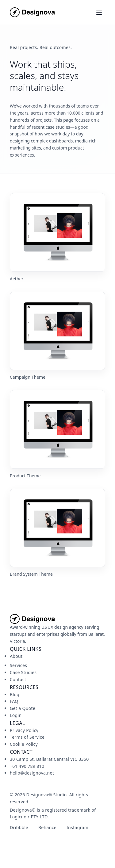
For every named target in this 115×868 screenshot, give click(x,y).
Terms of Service (27, 737)
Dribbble (19, 827)
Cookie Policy (24, 744)
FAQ (14, 701)
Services (18, 665)
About (16, 656)
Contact (18, 679)
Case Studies (23, 672)
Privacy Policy (24, 730)
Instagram (77, 827)
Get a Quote (23, 708)
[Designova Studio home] (32, 12)
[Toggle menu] (99, 12)
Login (16, 715)
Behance (47, 827)
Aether (17, 279)
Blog (15, 694)
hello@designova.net (32, 773)
